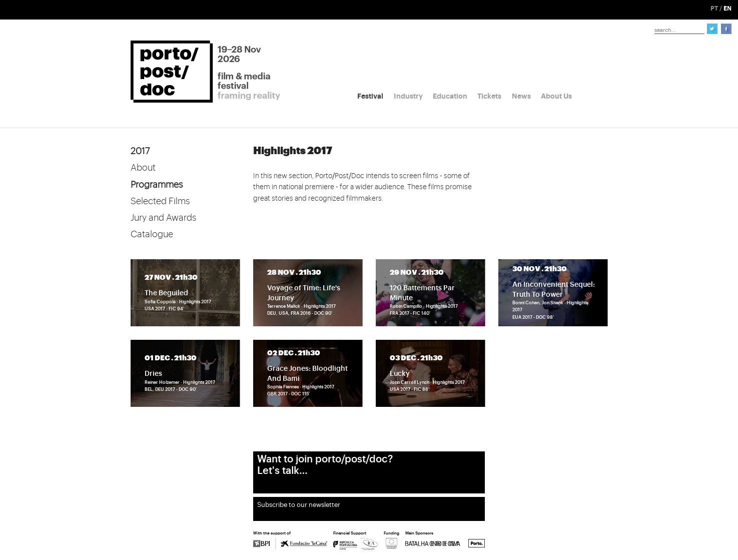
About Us (556, 96)
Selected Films (160, 201)
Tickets (489, 96)
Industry (408, 96)
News (521, 96)
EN (727, 9)
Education (450, 96)
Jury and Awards (163, 218)
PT (714, 9)
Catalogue (152, 234)
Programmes (157, 185)
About (143, 168)
